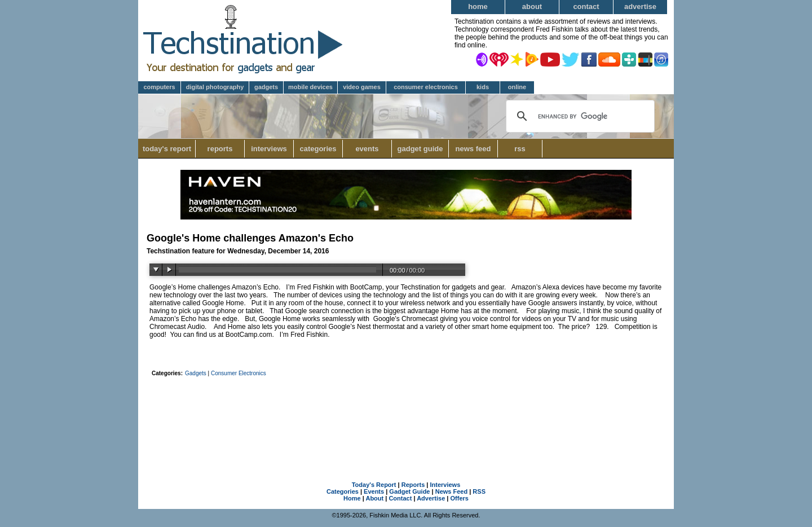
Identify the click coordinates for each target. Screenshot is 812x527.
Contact (586, 6)
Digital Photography (215, 87)
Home (478, 6)
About (532, 6)
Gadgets (266, 87)
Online (517, 87)
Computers (159, 87)
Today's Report (167, 149)
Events (367, 149)
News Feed (473, 149)
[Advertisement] (406, 411)
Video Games (362, 87)
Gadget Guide (420, 149)
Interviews (269, 149)
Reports (220, 149)
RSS (520, 149)
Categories (321, 149)
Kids (483, 87)
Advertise (640, 6)
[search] (579, 116)
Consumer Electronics (426, 87)
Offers (460, 498)
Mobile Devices (310, 87)
